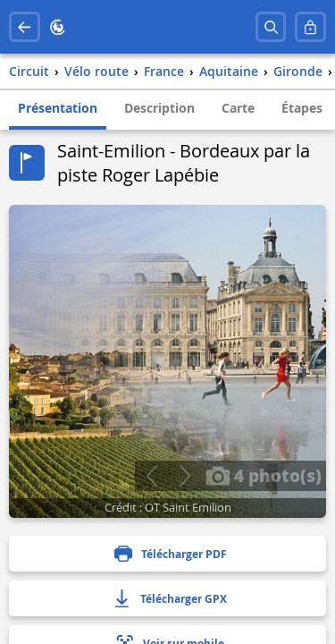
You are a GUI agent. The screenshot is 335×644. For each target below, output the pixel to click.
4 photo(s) (264, 475)
